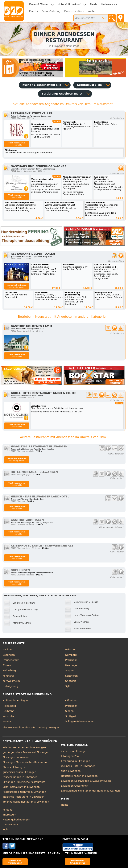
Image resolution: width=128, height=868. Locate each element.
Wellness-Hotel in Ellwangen (78, 766)
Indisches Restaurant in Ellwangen (23, 797)
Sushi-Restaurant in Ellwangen (21, 787)
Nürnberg (71, 655)
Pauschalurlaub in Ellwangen (20, 777)
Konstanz (8, 676)
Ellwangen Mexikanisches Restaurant (25, 762)
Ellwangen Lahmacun (15, 757)
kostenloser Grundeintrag (78, 862)
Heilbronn (8, 711)
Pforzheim (71, 660)
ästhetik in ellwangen (74, 751)
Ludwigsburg (10, 686)
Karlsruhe (8, 716)
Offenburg (71, 701)
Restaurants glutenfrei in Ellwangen (24, 792)
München (71, 650)
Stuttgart (71, 681)
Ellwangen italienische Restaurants (24, 782)
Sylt (68, 686)
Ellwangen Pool (70, 756)
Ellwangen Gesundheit (75, 786)
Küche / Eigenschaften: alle (42, 85)
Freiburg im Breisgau (15, 701)
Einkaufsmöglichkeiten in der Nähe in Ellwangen (90, 791)
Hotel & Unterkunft (70, 4)
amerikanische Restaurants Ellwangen (26, 802)
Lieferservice (109, 4)
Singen (69, 670)
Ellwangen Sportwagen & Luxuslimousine (86, 781)
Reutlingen (72, 665)
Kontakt (7, 810)
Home (65, 805)
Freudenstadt (10, 660)
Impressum (9, 815)
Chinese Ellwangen (14, 767)
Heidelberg (9, 670)
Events (33, 11)
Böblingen (9, 655)
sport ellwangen (71, 771)
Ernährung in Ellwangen (76, 761)
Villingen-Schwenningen (80, 721)
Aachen (7, 650)
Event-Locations (74, 11)
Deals (94, 4)
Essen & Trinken (39, 4)
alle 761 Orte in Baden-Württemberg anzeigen (31, 728)
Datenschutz (10, 825)
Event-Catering (51, 11)
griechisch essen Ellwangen (19, 772)
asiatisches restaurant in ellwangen (24, 747)
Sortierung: (62, 94)
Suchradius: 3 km (89, 85)
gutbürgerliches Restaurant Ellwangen (26, 752)
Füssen (7, 665)
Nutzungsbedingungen (16, 820)
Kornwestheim (11, 681)
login (5, 829)
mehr (92, 11)
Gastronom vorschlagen (15, 862)
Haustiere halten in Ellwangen (79, 776)
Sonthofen (71, 676)
